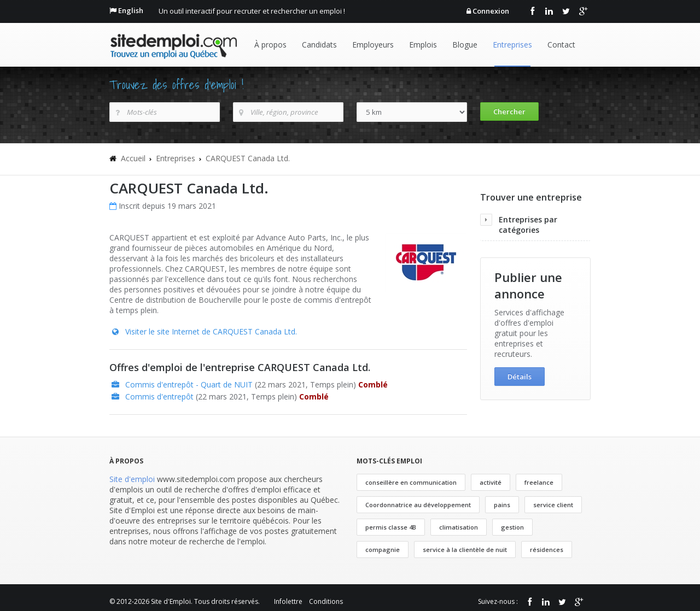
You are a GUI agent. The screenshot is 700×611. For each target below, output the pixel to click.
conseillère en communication (411, 482)
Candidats (319, 45)
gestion (512, 527)
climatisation (459, 527)
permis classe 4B (391, 527)
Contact (561, 45)
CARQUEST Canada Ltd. (248, 158)
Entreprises (512, 45)
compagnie (383, 550)
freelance (539, 482)
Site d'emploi (132, 479)
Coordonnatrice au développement (418, 505)
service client (553, 505)
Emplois (423, 45)
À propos (270, 45)
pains (502, 505)
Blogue (465, 45)
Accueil (133, 158)
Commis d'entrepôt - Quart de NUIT (189, 384)
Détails (520, 377)
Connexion (491, 11)
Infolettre (288, 601)
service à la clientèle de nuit (465, 550)
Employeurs (373, 45)
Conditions (326, 601)
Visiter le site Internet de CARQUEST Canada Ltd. (211, 331)
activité (491, 482)
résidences (547, 550)
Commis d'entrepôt (159, 396)
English (131, 10)
